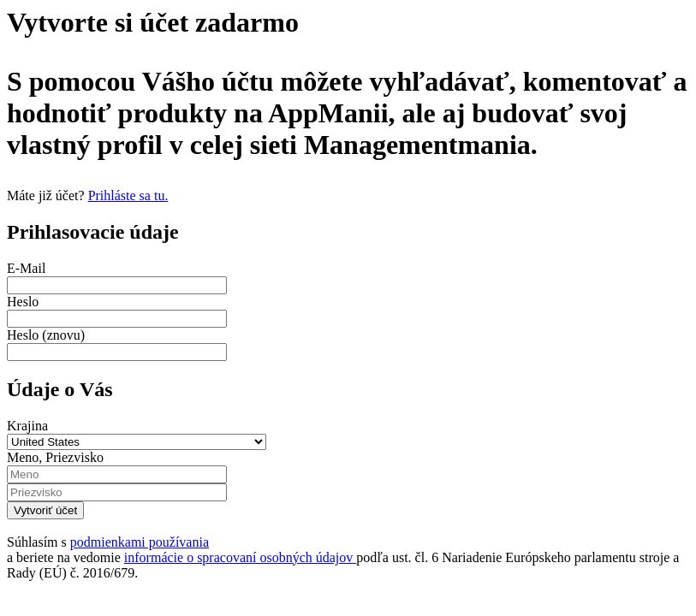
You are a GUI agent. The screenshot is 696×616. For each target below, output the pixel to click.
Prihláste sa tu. (128, 195)
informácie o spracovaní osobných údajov (240, 557)
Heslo (23, 302)
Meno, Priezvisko (55, 457)
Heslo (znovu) (46, 335)
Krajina (27, 426)
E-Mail (26, 268)
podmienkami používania (140, 542)
